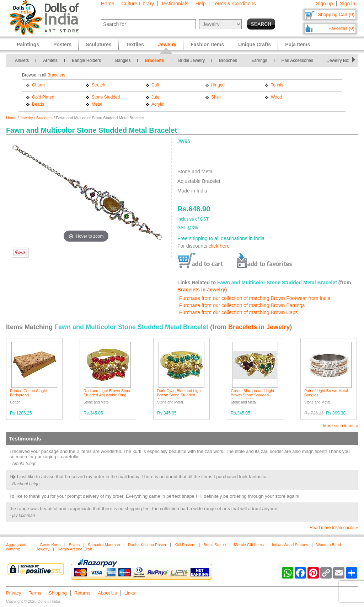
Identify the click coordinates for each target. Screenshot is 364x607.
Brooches (228, 60)
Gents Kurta (50, 545)
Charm (38, 85)
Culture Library (138, 4)
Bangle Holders (86, 60)
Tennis (277, 85)
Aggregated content (16, 547)
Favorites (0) (341, 28)
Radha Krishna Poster (147, 545)
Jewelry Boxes (341, 60)
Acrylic (158, 104)
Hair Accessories (297, 60)
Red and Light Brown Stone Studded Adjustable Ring (108, 393)
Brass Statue (215, 545)
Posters (62, 44)
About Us (107, 593)
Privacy (14, 593)
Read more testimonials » (334, 528)
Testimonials (175, 4)
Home (108, 4)
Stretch (98, 85)
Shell (216, 97)
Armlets (50, 60)
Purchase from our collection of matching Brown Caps (239, 312)
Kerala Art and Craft (75, 549)
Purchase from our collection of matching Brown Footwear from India (255, 298)
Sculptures (98, 44)
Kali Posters (185, 545)
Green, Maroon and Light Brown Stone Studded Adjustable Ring (252, 395)
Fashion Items (207, 44)
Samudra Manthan (104, 545)
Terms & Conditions (234, 4)
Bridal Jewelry (192, 60)
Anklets (22, 60)
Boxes (74, 545)
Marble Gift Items (249, 545)
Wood (276, 97)
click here (219, 246)
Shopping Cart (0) (336, 14)
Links (130, 593)
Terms (35, 593)
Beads (38, 104)
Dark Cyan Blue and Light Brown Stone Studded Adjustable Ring (179, 395)
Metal (97, 104)
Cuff (155, 85)
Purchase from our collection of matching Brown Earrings (242, 305)
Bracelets (154, 60)
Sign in (347, 4)
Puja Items (298, 44)
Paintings (28, 44)
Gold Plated (43, 97)
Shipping (58, 593)
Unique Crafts (255, 44)
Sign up (324, 4)
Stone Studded (106, 97)
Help (201, 4)
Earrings (259, 60)
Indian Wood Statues (290, 545)
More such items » (341, 426)
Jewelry (26, 118)
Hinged (218, 85)
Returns (82, 593)
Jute (156, 97)
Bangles (123, 60)
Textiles (135, 44)
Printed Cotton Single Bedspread (28, 393)
